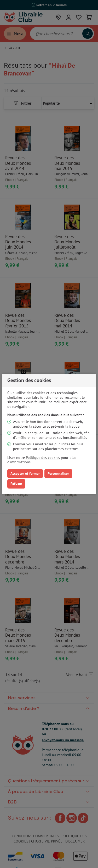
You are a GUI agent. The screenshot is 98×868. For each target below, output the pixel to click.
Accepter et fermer (25, 473)
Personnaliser (58, 473)
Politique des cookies (43, 458)
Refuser (16, 484)
